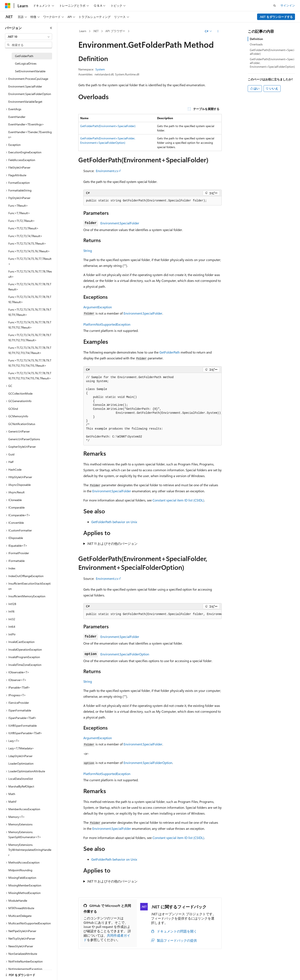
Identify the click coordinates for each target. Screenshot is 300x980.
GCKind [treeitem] (13, 409)
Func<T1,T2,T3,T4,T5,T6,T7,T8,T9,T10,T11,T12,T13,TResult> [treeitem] (30, 337)
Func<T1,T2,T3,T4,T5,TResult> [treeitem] (27, 243)
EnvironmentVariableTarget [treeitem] (25, 102)
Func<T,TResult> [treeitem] (19, 213)
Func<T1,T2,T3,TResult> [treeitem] (23, 228)
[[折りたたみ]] (51, 28)
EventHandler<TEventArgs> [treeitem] (26, 124)
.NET (96, 31)
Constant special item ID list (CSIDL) (178, 500)
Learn (83, 31)
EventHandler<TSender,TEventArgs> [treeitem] (30, 135)
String (88, 251)
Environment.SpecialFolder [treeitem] (25, 86)
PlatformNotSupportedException (107, 324)
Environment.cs (107, 171)
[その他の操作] (218, 31)
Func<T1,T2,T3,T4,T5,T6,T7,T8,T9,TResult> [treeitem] (30, 287)
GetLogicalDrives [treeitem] (26, 63)
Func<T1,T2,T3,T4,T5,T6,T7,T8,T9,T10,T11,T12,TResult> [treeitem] (30, 325)
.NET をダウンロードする (276, 17)
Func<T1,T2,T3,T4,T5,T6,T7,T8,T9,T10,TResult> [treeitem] (30, 299)
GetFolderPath (170, 352)
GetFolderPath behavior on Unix (114, 522)
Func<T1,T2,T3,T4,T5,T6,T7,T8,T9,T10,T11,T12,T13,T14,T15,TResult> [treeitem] (30, 363)
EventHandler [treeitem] (17, 117)
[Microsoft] (8, 6)
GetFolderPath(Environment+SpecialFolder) (108, 126)
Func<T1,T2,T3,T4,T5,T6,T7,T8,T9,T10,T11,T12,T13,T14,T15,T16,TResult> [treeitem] (30, 376)
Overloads (256, 44)
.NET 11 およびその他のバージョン (112, 543)
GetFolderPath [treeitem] (24, 56)
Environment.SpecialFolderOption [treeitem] (30, 94)
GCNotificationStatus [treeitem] (22, 424)
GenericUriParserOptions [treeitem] (24, 439)
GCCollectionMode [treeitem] (20, 393)
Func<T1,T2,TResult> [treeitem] (22, 221)
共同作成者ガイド (107, 937)
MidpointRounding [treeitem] (20, 870)
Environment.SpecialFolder (120, 223)
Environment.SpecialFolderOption (125, 654)
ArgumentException (98, 307)
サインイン (288, 5)
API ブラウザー (115, 31)
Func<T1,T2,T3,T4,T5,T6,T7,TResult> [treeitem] (30, 261)
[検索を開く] (275, 6)
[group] (152, 409)
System (100, 69)
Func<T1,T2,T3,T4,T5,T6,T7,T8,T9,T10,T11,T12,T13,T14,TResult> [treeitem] (30, 350)
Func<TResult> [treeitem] (18, 206)
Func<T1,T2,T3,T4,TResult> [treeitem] (25, 236)
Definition (256, 39)
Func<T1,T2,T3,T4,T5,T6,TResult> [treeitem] (29, 251)
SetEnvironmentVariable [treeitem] (30, 71)
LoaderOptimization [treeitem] (21, 763)
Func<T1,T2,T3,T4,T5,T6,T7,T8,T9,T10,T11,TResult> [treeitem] (30, 312)
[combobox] (29, 37)
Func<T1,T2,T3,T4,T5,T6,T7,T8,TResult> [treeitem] (30, 274)
